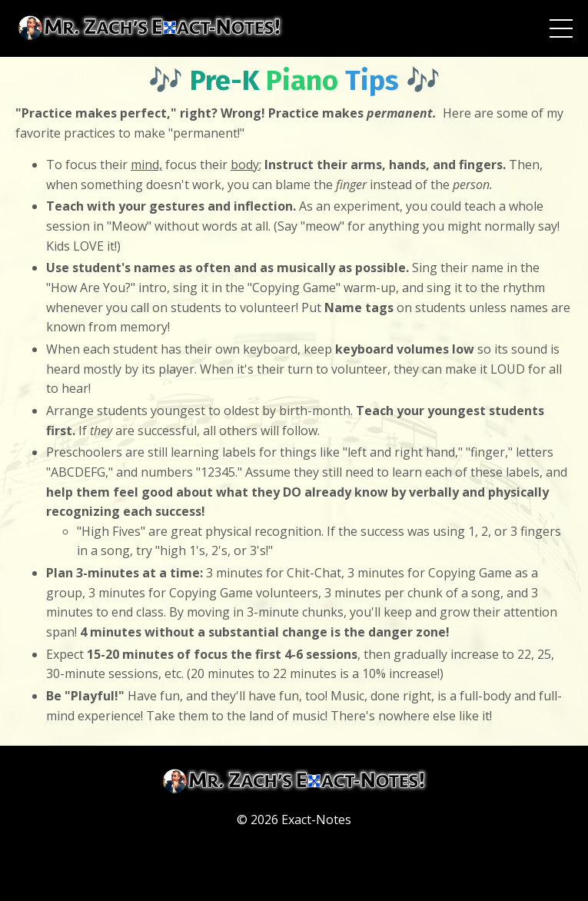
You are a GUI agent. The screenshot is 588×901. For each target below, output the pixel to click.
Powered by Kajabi (294, 861)
